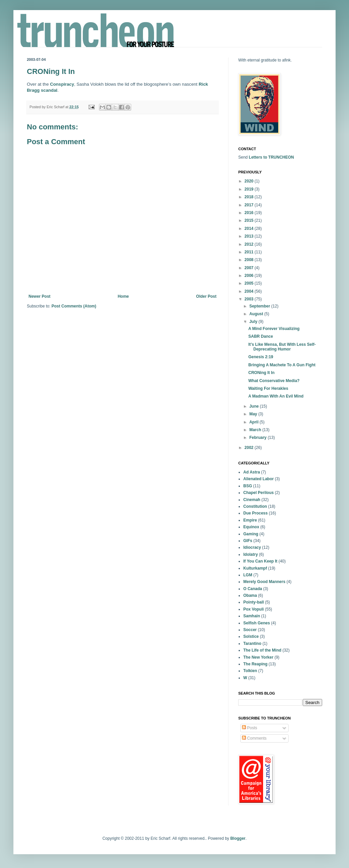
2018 (250, 197)
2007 (250, 268)
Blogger (238, 838)
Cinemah (252, 500)
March (256, 430)
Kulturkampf (255, 568)
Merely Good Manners (264, 582)
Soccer (250, 630)
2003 (250, 299)
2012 (250, 244)
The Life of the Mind (262, 650)
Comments (254, 738)
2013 (250, 236)
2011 (250, 252)
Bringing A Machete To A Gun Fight (282, 365)
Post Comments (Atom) (74, 306)
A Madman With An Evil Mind (276, 396)
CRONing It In (261, 373)
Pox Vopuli (254, 609)
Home (123, 296)
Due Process (256, 513)
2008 (250, 260)
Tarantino (252, 644)
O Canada (253, 589)
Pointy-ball (254, 602)
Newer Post (39, 296)
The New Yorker (258, 657)
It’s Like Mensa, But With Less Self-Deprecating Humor (282, 347)
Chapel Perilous (259, 493)
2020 (250, 181)
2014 (250, 229)
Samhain (252, 616)
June (255, 406)
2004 (250, 291)
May (254, 414)
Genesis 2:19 (261, 357)
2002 (250, 448)
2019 (250, 189)
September (260, 306)
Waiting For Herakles (268, 388)
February (259, 438)
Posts (250, 728)
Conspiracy (62, 84)
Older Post (206, 296)
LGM (248, 575)
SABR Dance (261, 336)
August (257, 314)
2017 (250, 205)
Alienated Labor (259, 479)
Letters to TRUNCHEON (271, 157)
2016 (250, 213)
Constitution (255, 506)
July (254, 322)
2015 (250, 220)
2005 (250, 283)
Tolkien (250, 671)
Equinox (251, 527)
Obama (250, 595)
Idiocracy (252, 547)
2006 (250, 276)
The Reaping (255, 664)
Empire (250, 520)
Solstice (251, 636)
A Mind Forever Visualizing (274, 329)
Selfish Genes (257, 623)
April (255, 422)
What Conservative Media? (274, 381)
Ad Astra (252, 472)
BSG (248, 486)
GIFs (248, 541)
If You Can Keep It (260, 561)
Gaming (251, 534)
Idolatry (251, 554)
